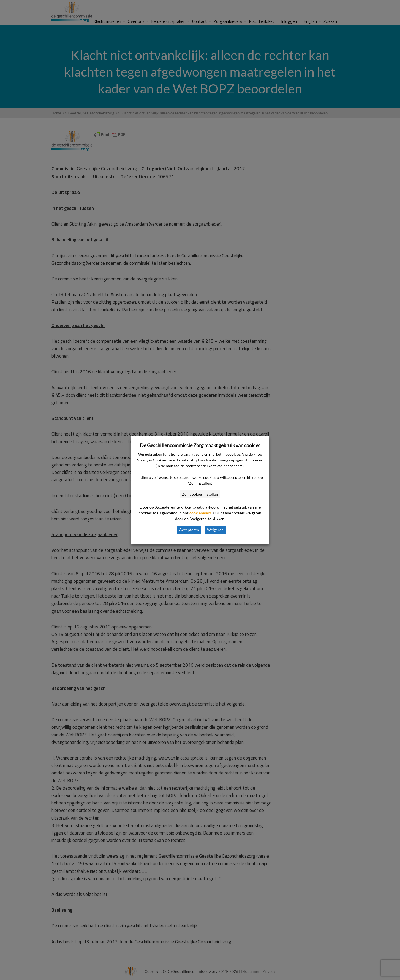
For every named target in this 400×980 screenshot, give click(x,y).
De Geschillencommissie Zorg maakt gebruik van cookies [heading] (200, 445)
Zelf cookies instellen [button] (200, 494)
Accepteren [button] (189, 530)
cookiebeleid (200, 513)
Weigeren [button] (215, 530)
